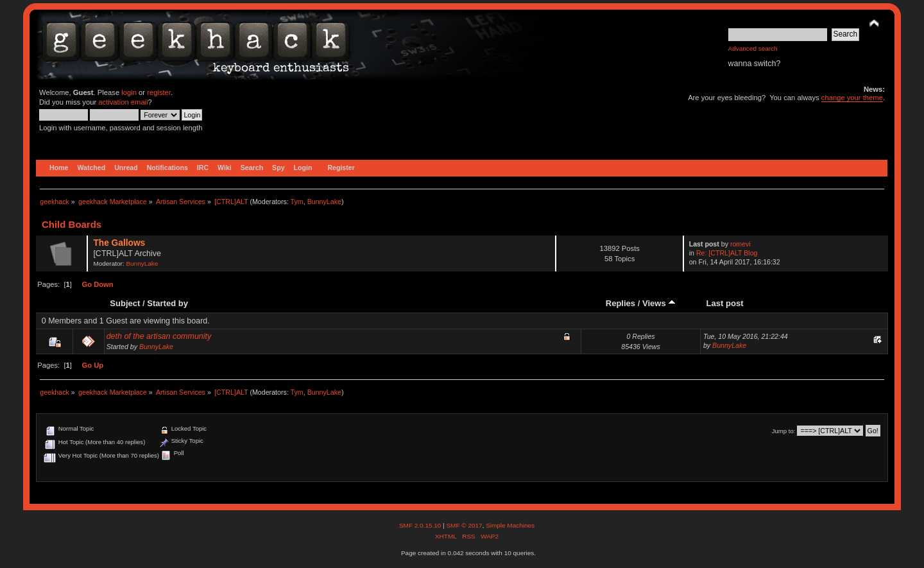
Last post (725, 303)
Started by (167, 303)
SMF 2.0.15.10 (421, 525)
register (159, 92)
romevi (740, 244)
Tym (297, 202)
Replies (620, 303)
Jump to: (784, 431)
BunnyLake (324, 202)
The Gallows (119, 243)
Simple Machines (510, 525)
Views (659, 303)
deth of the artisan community (159, 336)
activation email (123, 102)
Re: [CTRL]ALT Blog (727, 253)
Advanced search (753, 48)
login (129, 92)
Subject (125, 303)
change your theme (852, 98)
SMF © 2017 (464, 525)
